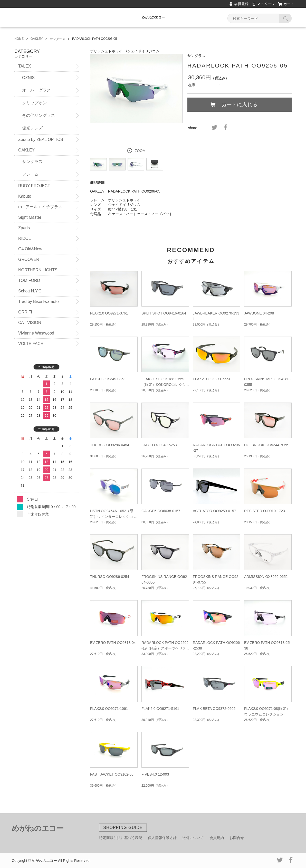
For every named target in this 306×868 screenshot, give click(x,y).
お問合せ (237, 838)
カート (289, 4)
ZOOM (140, 151)
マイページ (266, 4)
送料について (193, 838)
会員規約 (217, 838)
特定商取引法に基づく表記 (121, 838)
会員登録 (241, 4)
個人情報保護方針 (162, 838)
